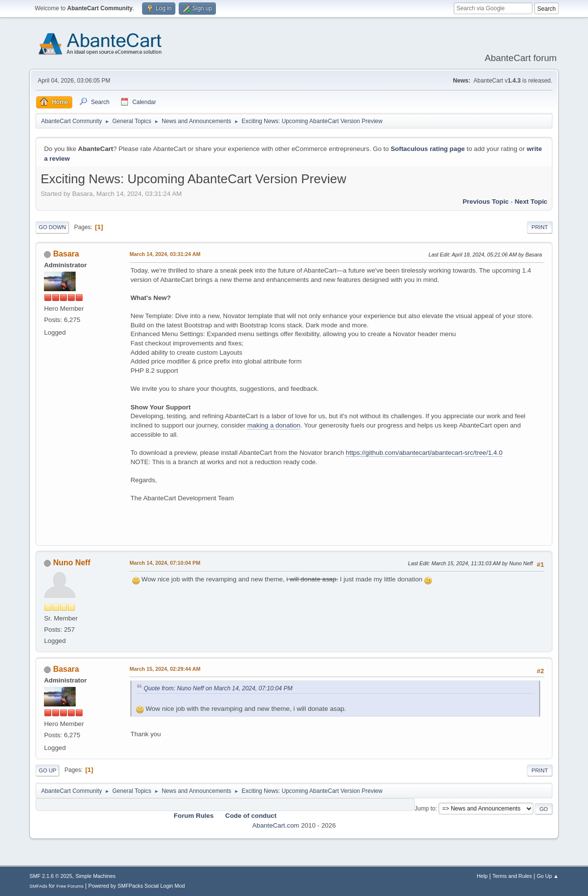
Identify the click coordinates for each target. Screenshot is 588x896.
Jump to (425, 809)
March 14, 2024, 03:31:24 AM (165, 254)
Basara (66, 254)
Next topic (531, 202)
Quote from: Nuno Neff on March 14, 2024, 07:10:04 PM (218, 688)
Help (482, 876)
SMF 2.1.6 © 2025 (51, 876)
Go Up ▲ (548, 876)
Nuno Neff (72, 563)
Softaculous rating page (428, 149)
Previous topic (486, 202)
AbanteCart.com (275, 825)
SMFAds (38, 886)
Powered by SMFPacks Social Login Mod (137, 886)
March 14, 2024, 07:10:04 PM (165, 563)
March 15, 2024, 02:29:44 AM (165, 669)
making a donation (274, 425)
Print (540, 227)
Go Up (47, 770)
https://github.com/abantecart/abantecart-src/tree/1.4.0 (424, 453)
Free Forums (70, 886)
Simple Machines (96, 876)
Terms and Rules (512, 876)
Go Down (52, 227)
